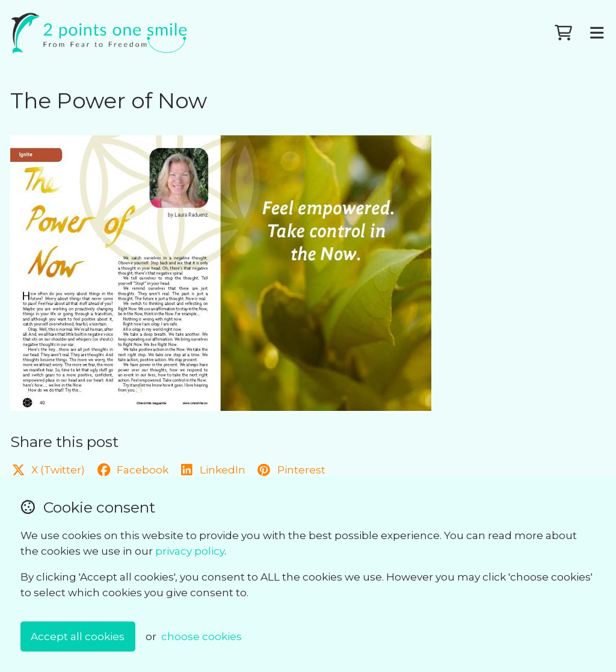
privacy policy (190, 551)
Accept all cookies (78, 636)
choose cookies (202, 636)
